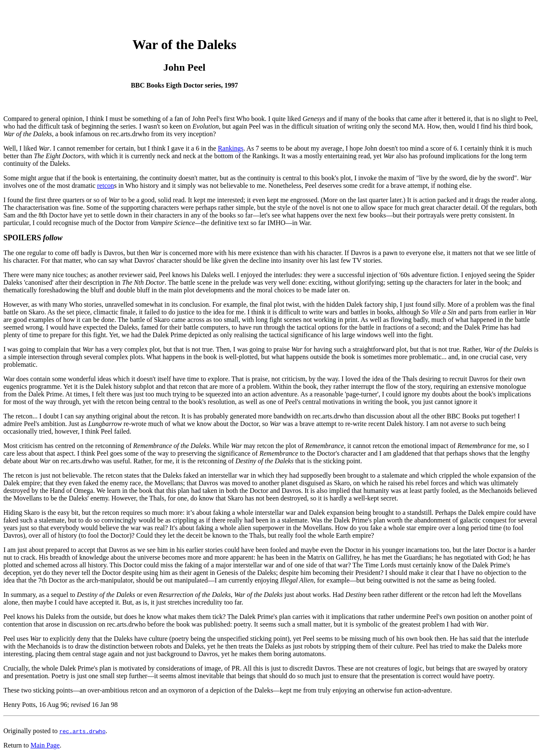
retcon (105, 186)
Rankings (230, 148)
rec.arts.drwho (82, 731)
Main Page (45, 745)
